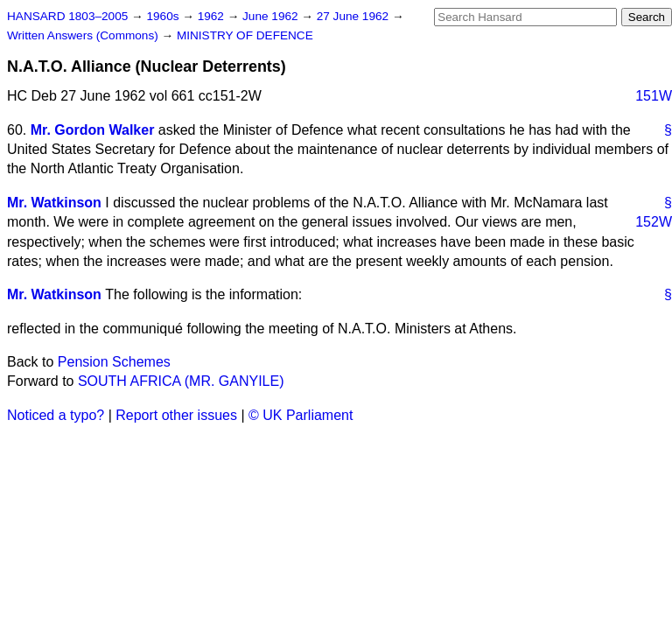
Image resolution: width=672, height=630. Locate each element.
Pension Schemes (114, 362)
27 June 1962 (354, 16)
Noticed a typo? (56, 415)
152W (654, 222)
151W (654, 96)
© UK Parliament (301, 415)
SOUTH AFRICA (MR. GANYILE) (181, 381)
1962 (213, 16)
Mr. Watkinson (54, 203)
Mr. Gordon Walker (93, 130)
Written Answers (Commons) (84, 35)
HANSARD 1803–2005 (67, 16)
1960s (164, 16)
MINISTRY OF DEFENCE (245, 35)
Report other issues (176, 415)
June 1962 (272, 16)
